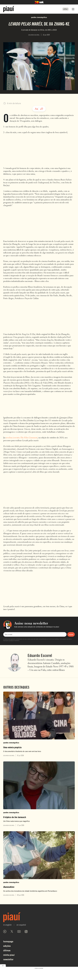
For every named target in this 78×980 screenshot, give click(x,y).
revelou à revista (22, 438)
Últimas (7, 950)
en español (21, 925)
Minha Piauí (9, 955)
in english (7, 925)
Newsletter (8, 959)
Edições (7, 946)
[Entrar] (66, 9)
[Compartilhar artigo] (42, 109)
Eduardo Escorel (40, 655)
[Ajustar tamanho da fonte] (36, 109)
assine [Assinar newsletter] (71, 634)
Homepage (8, 941)
